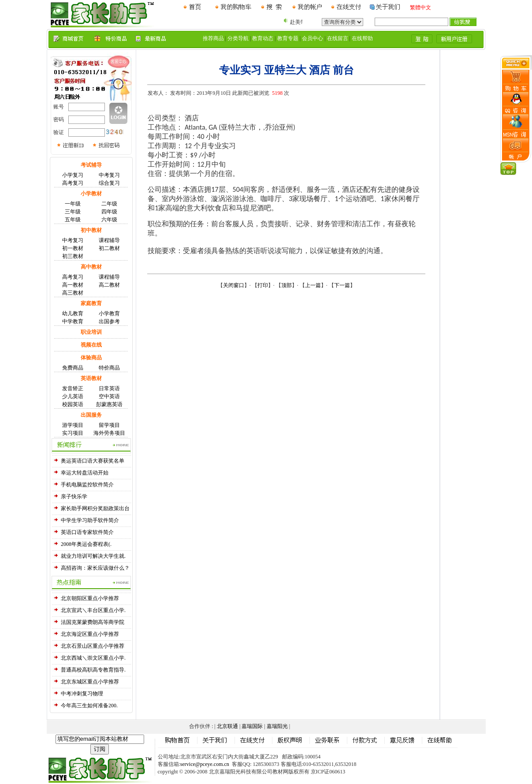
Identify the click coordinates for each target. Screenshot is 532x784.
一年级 (73, 204)
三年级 (73, 212)
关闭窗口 (234, 285)
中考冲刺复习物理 (82, 694)
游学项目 (73, 425)
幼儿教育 (73, 314)
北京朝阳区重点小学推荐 (90, 598)
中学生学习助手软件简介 (90, 520)
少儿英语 (73, 396)
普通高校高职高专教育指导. (93, 670)
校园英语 (73, 404)
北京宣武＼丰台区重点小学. (93, 610)
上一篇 (313, 285)
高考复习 (73, 183)
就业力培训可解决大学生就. (93, 556)
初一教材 (73, 248)
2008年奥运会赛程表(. (86, 544)
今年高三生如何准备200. (89, 706)
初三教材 (73, 256)
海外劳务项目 (109, 433)
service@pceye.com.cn (205, 764)
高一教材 (73, 285)
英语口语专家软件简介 (87, 532)
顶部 (286, 285)
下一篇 (342, 285)
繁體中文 (420, 7)
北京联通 (227, 726)
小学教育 (109, 314)
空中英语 (109, 396)
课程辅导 (109, 240)
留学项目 (109, 425)
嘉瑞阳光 (277, 726)
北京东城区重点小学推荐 (90, 682)
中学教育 (73, 321)
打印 (263, 285)
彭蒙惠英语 (109, 404)
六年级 (109, 220)
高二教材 (109, 285)
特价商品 (109, 368)
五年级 (73, 220)
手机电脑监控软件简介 (87, 485)
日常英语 (109, 388)
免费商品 (73, 368)
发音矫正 (73, 388)
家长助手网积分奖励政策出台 (95, 508)
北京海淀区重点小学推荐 (90, 634)
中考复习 (109, 175)
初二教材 (109, 248)
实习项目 (73, 433)
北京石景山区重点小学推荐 (93, 646)
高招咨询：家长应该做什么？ (95, 568)
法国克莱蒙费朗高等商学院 (93, 622)
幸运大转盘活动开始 (85, 473)
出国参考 (109, 321)
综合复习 (109, 183)
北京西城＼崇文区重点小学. (93, 658)
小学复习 (73, 175)
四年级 (109, 212)
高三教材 (73, 293)
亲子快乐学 (74, 497)
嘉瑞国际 (252, 726)
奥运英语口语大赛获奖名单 (93, 461)
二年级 (109, 204)
